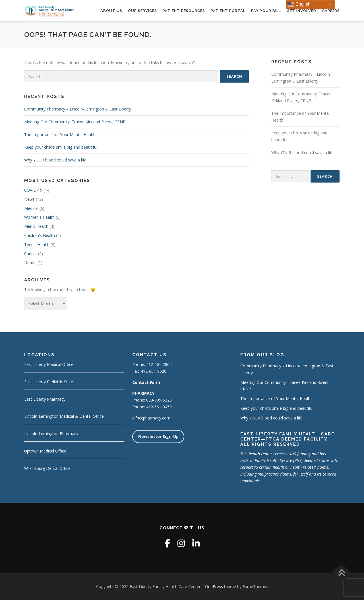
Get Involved (301, 11)
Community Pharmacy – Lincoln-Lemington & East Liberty (78, 109)
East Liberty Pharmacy (45, 399)
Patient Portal (228, 11)
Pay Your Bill (266, 11)
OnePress (214, 586)
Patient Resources (184, 11)
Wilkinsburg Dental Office (47, 468)
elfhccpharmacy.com (151, 418)
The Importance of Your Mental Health (60, 135)
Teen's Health (37, 244)
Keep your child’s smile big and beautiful (61, 147)
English (299, 5)
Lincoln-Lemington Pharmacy (51, 434)
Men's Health (36, 226)
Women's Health (39, 217)
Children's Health (40, 235)
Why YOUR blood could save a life (55, 160)
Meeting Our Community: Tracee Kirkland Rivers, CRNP (75, 122)
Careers (331, 11)
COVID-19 (33, 190)
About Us (111, 11)
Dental (30, 262)
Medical (31, 208)
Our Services (142, 11)
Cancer (31, 254)
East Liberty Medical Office (49, 364)
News (29, 199)
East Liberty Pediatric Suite (49, 382)
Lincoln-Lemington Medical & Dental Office (64, 416)
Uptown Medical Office (45, 451)
